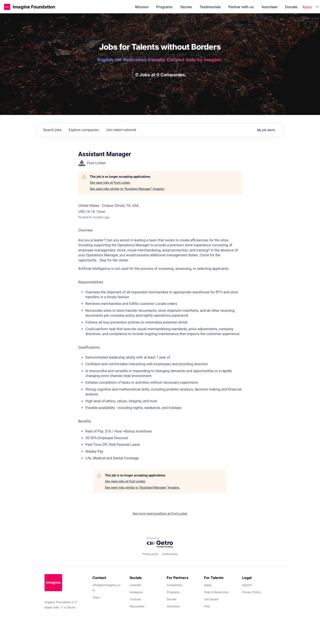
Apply (307, 7)
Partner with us (241, 7)
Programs (164, 7)
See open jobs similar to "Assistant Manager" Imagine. (127, 189)
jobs (52, 130)
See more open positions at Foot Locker (160, 514)
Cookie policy (170, 554)
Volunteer (269, 7)
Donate (291, 7)
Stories (186, 7)
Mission (142, 7)
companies (84, 130)
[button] (7, 7)
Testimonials (210, 7)
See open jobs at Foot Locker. (110, 183)
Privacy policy (150, 554)
